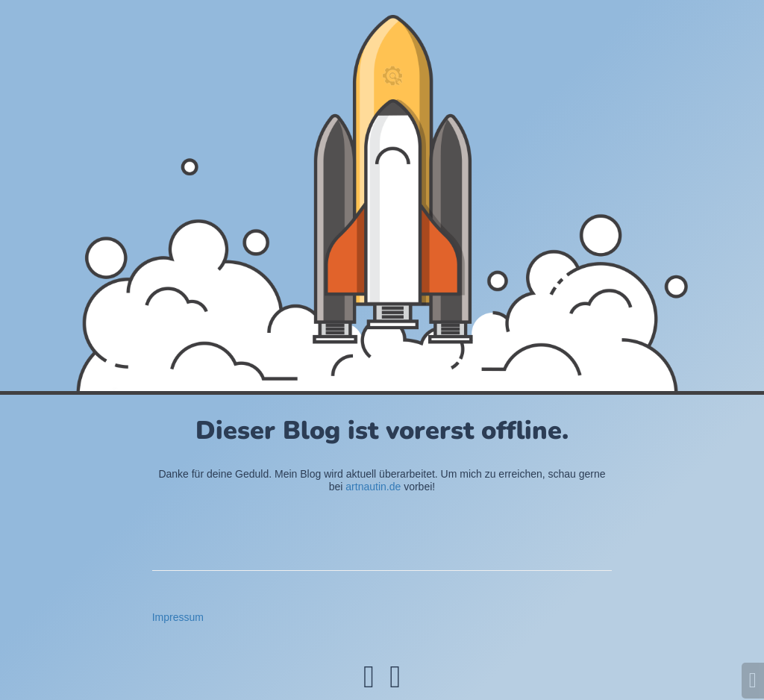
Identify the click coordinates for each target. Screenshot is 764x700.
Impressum (178, 617)
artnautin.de (373, 487)
